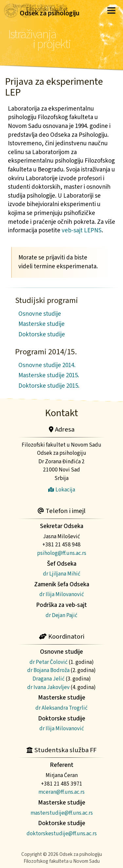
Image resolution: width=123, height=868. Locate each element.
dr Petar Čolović (49, 662)
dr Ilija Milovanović (62, 594)
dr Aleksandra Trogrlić (61, 708)
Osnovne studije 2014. (47, 365)
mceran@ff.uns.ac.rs (61, 792)
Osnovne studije (40, 314)
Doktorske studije (42, 335)
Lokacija (62, 490)
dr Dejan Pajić (61, 615)
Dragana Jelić (49, 679)
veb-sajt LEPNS (82, 230)
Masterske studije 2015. (49, 375)
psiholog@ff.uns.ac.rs (62, 553)
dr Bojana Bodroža (48, 670)
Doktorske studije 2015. (49, 386)
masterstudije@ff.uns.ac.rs (62, 813)
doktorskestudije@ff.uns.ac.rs (62, 833)
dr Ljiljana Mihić (62, 574)
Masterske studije (41, 324)
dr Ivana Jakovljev (48, 687)
